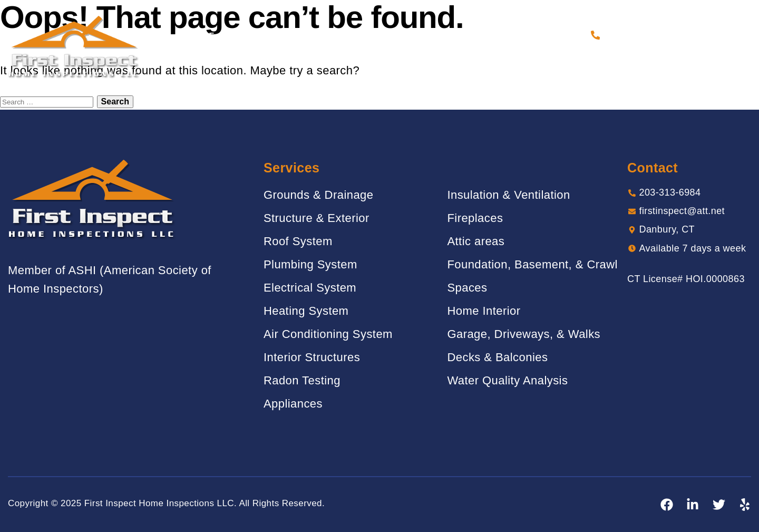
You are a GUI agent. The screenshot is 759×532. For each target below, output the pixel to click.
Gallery (358, 35)
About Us (249, 35)
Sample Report (478, 35)
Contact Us (553, 35)
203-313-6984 (634, 35)
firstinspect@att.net (682, 211)
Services (305, 35)
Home (202, 35)
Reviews (410, 35)
